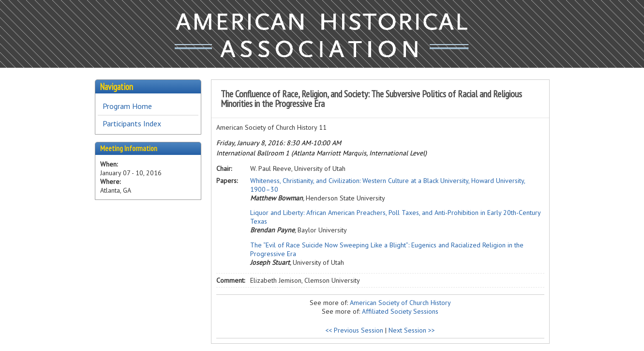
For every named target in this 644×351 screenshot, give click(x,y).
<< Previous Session (354, 330)
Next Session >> (412, 330)
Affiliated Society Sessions (400, 311)
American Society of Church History (400, 303)
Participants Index (132, 123)
